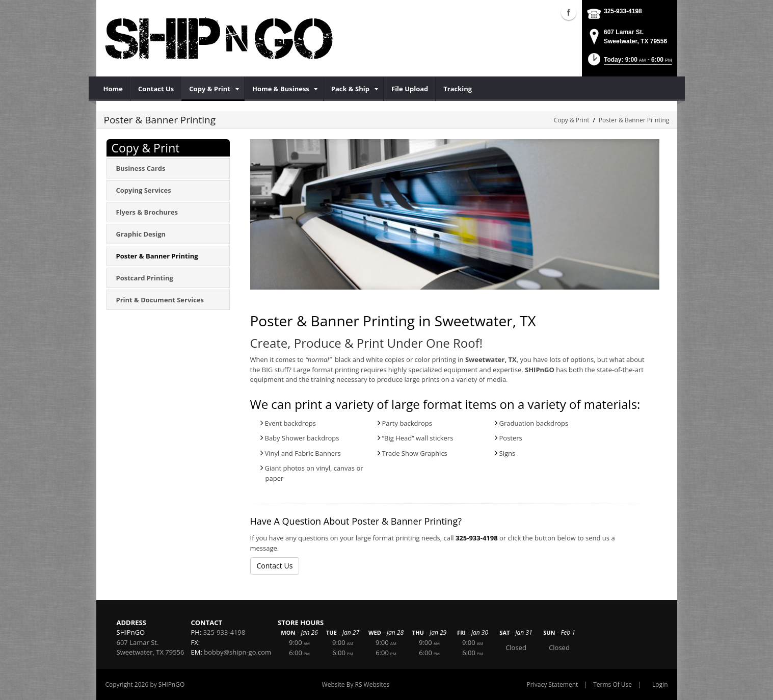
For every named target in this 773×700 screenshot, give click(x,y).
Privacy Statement (553, 684)
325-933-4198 (623, 11)
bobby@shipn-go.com (237, 652)
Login (660, 684)
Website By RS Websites (356, 684)
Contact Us (275, 566)
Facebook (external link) (569, 12)
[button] (629, 62)
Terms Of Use (612, 684)
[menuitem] (113, 89)
